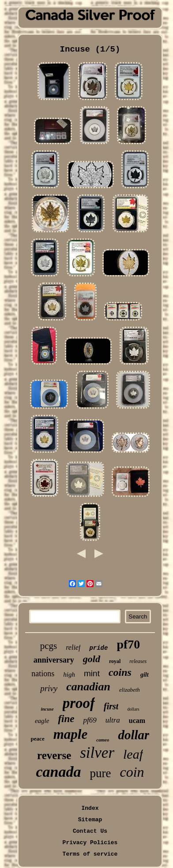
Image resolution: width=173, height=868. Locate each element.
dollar (134, 735)
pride (98, 648)
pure (100, 773)
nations (43, 674)
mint (92, 673)
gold (92, 659)
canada (58, 772)
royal (115, 661)
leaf (133, 754)
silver (97, 753)
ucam (137, 721)
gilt (145, 675)
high (69, 674)
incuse (47, 709)
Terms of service (90, 854)
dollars (133, 709)
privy (49, 688)
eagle (42, 721)
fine (66, 719)
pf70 (128, 644)
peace (38, 739)
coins (120, 672)
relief (73, 647)
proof (79, 703)
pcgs (49, 646)
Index (90, 808)
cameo (103, 740)
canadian (88, 687)
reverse (54, 755)
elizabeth (130, 690)
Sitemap (90, 820)
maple (71, 734)
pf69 (90, 720)
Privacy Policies (90, 843)
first (111, 706)
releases (138, 661)
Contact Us (90, 831)
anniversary (54, 660)
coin (132, 772)
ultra (113, 720)
